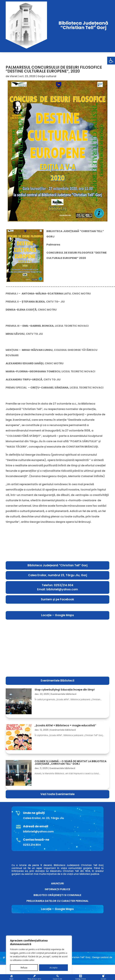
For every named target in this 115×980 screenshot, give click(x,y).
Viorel (13, 76)
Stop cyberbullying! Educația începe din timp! (65, 690)
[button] (111, 61)
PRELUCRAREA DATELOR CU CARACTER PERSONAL (57, 901)
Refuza (24, 968)
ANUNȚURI (57, 883)
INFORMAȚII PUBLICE (57, 889)
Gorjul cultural (47, 76)
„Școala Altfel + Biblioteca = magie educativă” (65, 725)
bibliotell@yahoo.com (38, 831)
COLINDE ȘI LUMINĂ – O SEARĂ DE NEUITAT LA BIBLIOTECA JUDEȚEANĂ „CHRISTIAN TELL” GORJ (71, 762)
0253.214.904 (32, 845)
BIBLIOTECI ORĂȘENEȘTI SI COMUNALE (57, 895)
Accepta (53, 968)
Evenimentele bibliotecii (63, 694)
